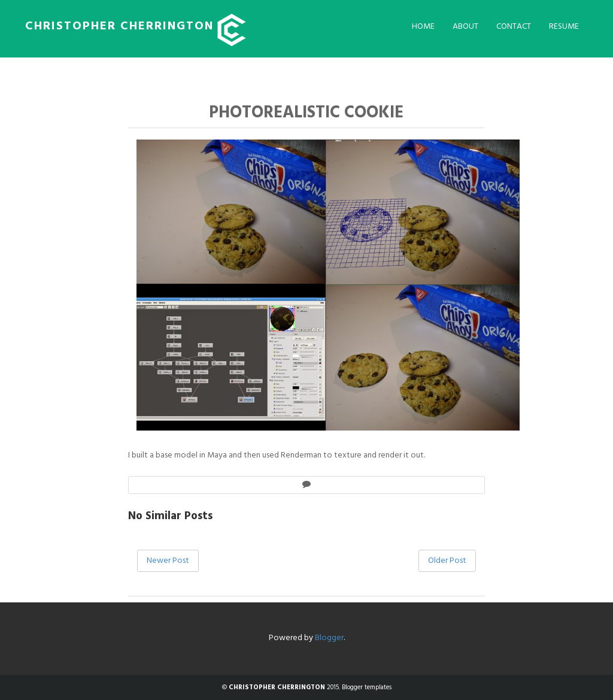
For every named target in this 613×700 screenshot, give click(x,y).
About (465, 27)
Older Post (447, 561)
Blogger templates (367, 687)
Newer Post (168, 561)
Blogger (329, 638)
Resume (564, 27)
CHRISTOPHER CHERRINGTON (119, 26)
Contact (514, 27)
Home (423, 27)
